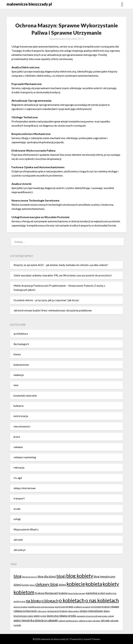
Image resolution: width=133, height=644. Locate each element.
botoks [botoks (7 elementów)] (25, 585)
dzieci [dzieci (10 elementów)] (62, 585)
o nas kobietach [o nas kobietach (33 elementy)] (102, 600)
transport (19, 498)
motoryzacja (21, 416)
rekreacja (19, 467)
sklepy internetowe (25, 488)
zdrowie (18, 540)
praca (17, 437)
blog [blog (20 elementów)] (18, 576)
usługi (17, 519)
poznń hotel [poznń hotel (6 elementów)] (60, 607)
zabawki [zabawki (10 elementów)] (53, 620)
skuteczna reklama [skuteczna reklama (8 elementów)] (57, 616)
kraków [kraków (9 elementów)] (63, 593)
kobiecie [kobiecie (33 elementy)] (76, 584)
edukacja (19, 375)
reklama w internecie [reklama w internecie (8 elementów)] (25, 611)
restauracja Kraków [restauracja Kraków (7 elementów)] (57, 611)
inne (16, 385)
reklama (18, 447)
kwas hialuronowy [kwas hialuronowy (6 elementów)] (77, 593)
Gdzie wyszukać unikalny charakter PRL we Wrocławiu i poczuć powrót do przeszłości (63, 275)
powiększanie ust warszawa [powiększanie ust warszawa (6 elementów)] (41, 607)
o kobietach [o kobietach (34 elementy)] (72, 600)
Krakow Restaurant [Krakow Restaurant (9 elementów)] (46, 593)
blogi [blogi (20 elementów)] (61, 576)
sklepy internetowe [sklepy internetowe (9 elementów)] (91, 611)
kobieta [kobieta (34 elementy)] (94, 584)
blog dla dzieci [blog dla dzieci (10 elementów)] (47, 576)
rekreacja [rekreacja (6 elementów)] (42, 611)
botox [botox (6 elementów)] (32, 585)
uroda (17, 509)
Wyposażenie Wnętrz (26, 529)
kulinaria (19, 406)
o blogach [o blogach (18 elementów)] (50, 601)
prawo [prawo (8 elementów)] (70, 607)
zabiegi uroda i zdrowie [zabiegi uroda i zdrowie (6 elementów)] (89, 621)
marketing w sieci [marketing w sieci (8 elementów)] (95, 593)
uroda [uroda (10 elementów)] (72, 616)
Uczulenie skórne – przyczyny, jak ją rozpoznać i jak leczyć (46, 300)
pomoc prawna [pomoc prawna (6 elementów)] (21, 607)
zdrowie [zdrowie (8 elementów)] (105, 620)
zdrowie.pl (19, 550)
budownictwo (21, 365)
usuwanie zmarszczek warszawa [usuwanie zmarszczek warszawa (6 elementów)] (92, 616)
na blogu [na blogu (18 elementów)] (33, 601)
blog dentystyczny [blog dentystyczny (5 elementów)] (30, 577)
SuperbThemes (92, 639)
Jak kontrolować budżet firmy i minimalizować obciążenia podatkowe (53, 310)
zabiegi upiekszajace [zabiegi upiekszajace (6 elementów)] (68, 621)
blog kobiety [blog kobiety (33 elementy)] (80, 576)
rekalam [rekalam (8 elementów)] (115, 607)
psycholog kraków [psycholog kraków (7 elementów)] (100, 607)
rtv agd (18, 478)
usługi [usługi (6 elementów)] (111, 616)
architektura (21, 334)
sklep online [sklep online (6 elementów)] (74, 611)
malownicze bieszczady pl (29, 4)
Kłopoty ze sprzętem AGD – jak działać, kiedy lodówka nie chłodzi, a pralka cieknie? (61, 265)
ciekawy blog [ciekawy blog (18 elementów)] (47, 584)
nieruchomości (22, 426)
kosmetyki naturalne (25, 396)
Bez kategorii (21, 344)
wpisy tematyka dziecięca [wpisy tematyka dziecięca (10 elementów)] (30, 620)
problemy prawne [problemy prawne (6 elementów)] (82, 607)
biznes (17, 354)
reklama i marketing (25, 457)
